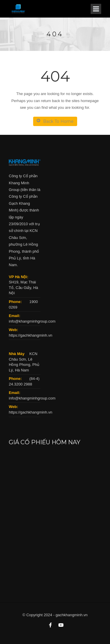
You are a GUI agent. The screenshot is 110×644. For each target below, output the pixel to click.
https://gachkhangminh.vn (31, 335)
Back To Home (55, 121)
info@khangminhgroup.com (32, 321)
